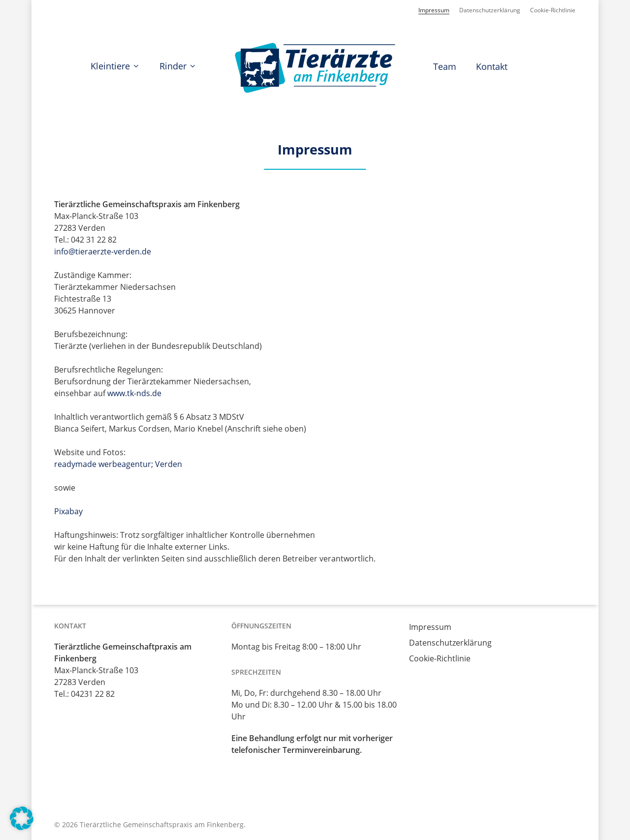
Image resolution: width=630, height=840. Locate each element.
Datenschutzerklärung (450, 643)
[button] (22, 818)
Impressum (430, 627)
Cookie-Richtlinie (440, 658)
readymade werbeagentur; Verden (118, 464)
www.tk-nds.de (134, 393)
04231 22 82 (93, 694)
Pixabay (68, 511)
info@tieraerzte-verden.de (103, 251)
